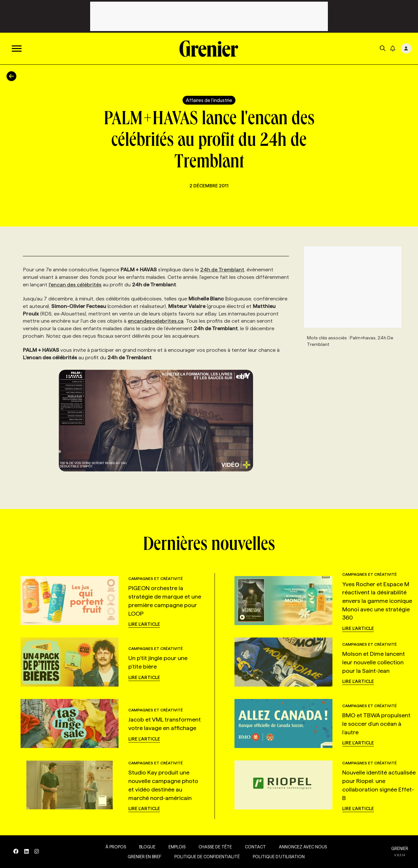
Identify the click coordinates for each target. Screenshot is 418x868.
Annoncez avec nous (301, 847)
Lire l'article (144, 624)
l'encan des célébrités (75, 285)
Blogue (146, 847)
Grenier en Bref (143, 857)
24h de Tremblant (222, 270)
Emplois (175, 847)
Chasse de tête (214, 847)
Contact (254, 847)
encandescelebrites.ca (156, 321)
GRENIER (400, 848)
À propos (114, 847)
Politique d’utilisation (277, 857)
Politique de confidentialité (205, 857)
